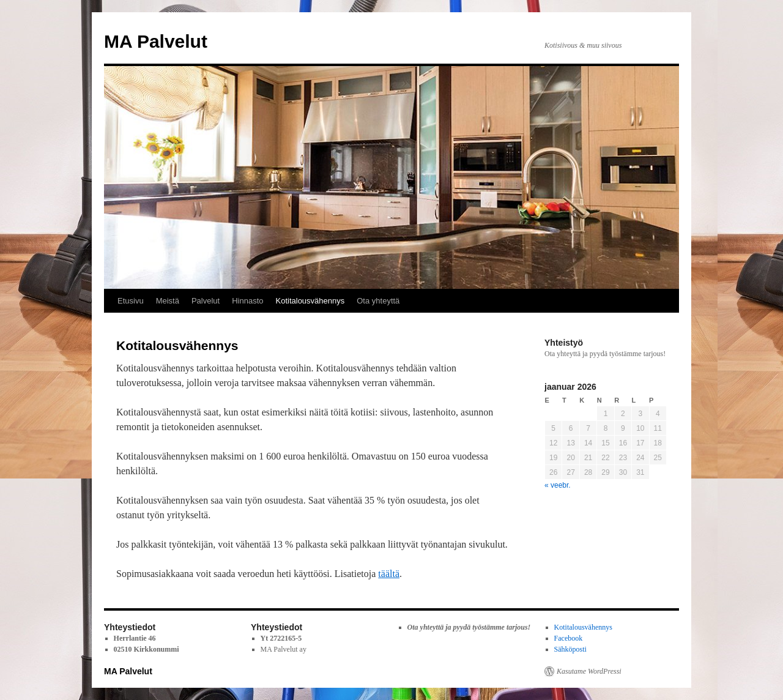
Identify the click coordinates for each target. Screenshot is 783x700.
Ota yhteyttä (378, 301)
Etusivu (131, 301)
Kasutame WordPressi (589, 671)
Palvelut (206, 301)
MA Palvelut (156, 41)
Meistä (168, 301)
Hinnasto (247, 301)
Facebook (569, 638)
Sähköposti (570, 649)
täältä (389, 574)
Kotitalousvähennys (310, 301)
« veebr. (558, 485)
